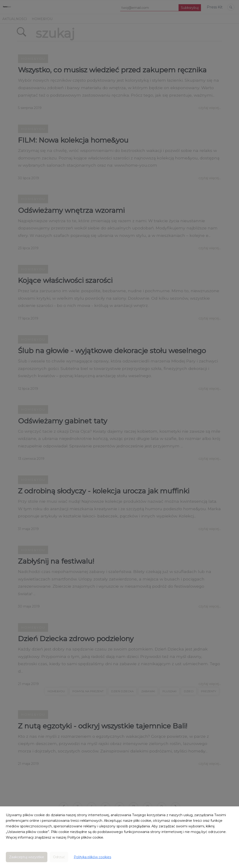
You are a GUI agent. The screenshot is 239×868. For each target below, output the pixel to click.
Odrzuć (59, 857)
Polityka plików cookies (92, 857)
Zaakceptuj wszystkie (27, 857)
